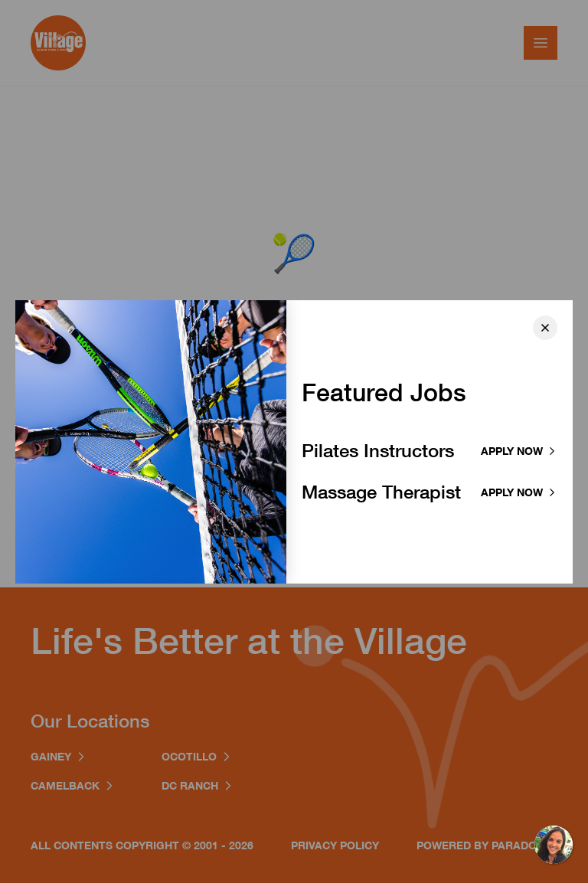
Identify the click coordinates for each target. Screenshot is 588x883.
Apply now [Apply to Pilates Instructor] (519, 451)
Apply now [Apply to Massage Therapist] (519, 492)
